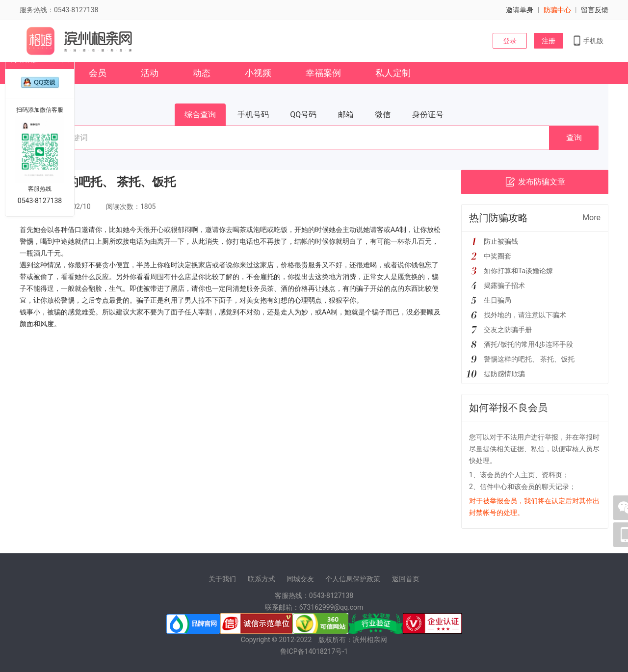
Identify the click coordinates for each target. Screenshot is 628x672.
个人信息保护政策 (353, 579)
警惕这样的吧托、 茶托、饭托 (529, 359)
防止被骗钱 (501, 241)
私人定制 (393, 73)
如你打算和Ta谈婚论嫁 (518, 271)
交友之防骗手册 (508, 330)
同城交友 (300, 579)
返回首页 (406, 579)
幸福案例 (323, 73)
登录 (510, 41)
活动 (150, 73)
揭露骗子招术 (504, 285)
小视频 (258, 73)
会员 (98, 73)
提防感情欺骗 (504, 374)
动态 (202, 73)
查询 (574, 138)
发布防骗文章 (535, 182)
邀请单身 (520, 10)
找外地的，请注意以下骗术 (525, 315)
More (591, 218)
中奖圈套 (497, 256)
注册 (549, 41)
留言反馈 (595, 10)
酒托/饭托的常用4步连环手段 (528, 344)
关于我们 (222, 579)
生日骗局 (497, 300)
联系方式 (262, 579)
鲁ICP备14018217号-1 (314, 651)
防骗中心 (557, 10)
